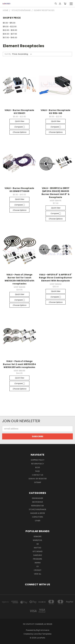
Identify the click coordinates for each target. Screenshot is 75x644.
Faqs (37, 471)
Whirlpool (37, 540)
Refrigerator (37, 506)
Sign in (32, 479)
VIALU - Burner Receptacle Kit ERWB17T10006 (19, 190)
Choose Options (19, 132)
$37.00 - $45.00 (10, 37)
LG (37, 566)
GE (38, 544)
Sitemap (38, 482)
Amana (38, 563)
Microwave (38, 502)
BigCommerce (43, 630)
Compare (20, 127)
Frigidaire (37, 559)
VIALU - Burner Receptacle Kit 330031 (19, 112)
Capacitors (37, 517)
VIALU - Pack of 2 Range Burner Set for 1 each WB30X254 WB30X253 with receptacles (20, 279)
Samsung (38, 555)
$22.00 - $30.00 (10, 30)
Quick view (20, 121)
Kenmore (38, 536)
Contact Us (38, 475)
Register (43, 479)
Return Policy (38, 464)
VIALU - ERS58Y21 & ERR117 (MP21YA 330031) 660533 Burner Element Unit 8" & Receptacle (56, 193)
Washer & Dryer (38, 513)
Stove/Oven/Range (37, 509)
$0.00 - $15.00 (9, 23)
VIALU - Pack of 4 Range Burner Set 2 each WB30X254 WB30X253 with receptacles (19, 364)
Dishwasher (37, 498)
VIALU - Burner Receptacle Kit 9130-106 (55, 112)
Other (38, 521)
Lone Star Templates (43, 634)
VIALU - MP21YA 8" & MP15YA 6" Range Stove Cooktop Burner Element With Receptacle (56, 278)
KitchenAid (38, 551)
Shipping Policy (37, 460)
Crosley (37, 570)
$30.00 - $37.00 (10, 34)
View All (38, 574)
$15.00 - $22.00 (10, 27)
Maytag (38, 548)
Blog (38, 467)
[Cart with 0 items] (65, 4)
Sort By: (8, 54)
